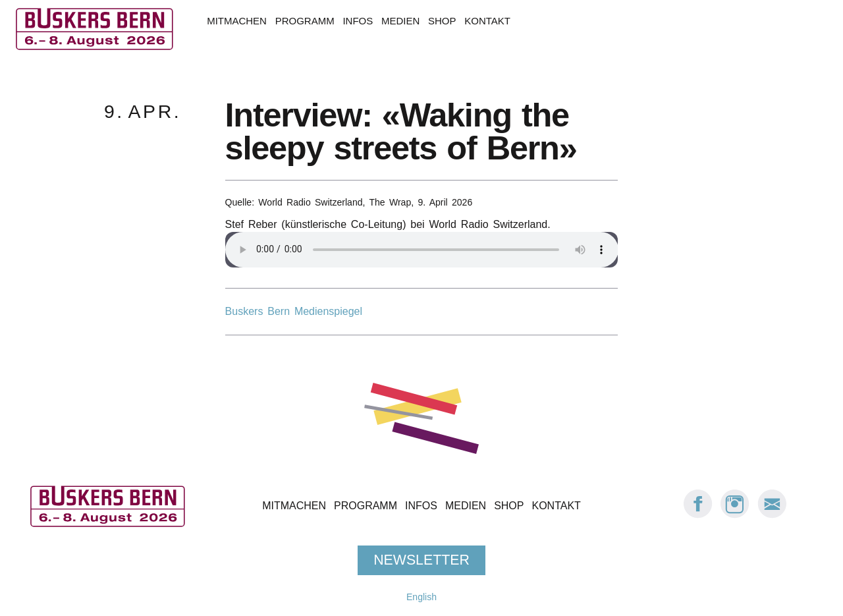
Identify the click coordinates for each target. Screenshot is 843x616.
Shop (442, 21)
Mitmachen (237, 21)
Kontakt (487, 21)
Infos (358, 21)
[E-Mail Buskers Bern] (772, 515)
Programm (305, 21)
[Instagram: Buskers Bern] (735, 515)
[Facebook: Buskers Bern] (698, 515)
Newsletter (421, 560)
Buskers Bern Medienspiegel (294, 311)
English (421, 597)
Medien (400, 21)
